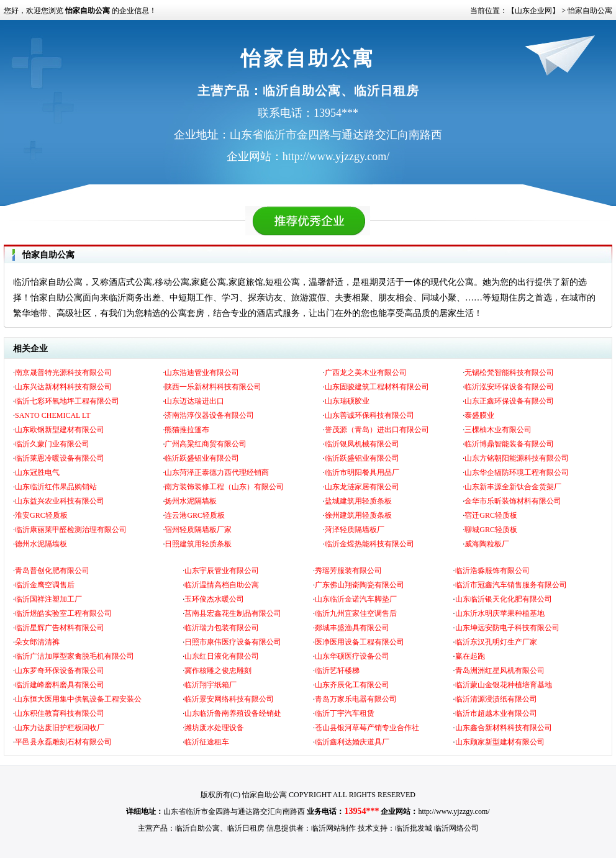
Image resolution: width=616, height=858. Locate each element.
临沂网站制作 (333, 828)
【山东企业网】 (533, 11)
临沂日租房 (246, 828)
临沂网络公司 (456, 828)
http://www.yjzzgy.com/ (454, 811)
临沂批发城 (414, 828)
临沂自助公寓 (197, 828)
